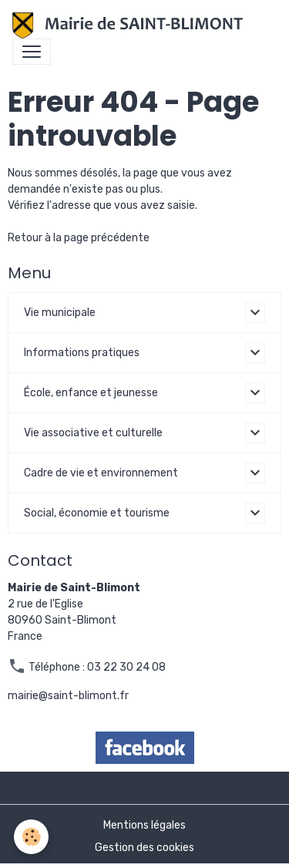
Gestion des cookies (144, 848)
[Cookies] (31, 837)
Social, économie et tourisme (97, 513)
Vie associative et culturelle (93, 433)
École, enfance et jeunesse (91, 393)
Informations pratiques (82, 353)
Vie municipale (60, 313)
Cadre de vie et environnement (101, 473)
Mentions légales (144, 825)
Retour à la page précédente (79, 238)
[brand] (131, 25)
